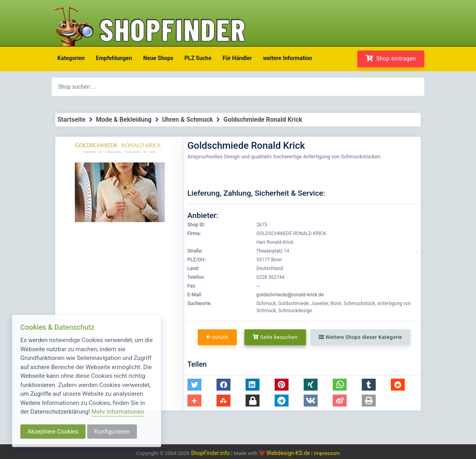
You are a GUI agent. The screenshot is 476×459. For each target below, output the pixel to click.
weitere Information (288, 58)
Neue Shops (158, 58)
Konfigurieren (112, 432)
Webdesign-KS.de (289, 453)
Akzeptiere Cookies (53, 432)
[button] (194, 385)
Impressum (327, 453)
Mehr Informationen (118, 412)
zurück (217, 337)
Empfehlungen (114, 58)
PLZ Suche (198, 58)
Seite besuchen (275, 337)
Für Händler (237, 58)
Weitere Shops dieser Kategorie (360, 337)
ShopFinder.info (211, 453)
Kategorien (71, 58)
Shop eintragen (391, 58)
